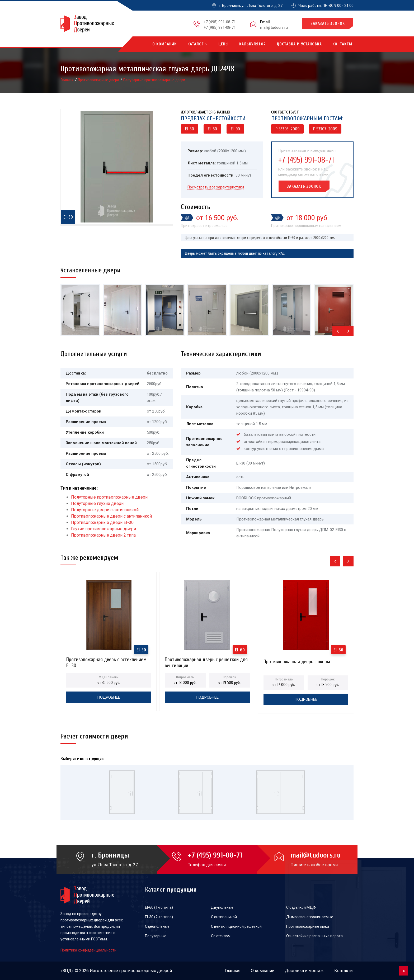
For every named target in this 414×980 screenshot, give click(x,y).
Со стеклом (221, 936)
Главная (68, 80)
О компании (165, 44)
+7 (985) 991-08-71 (220, 27)
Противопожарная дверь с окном (297, 662)
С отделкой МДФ (301, 907)
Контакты (342, 44)
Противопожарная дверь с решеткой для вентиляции (206, 661)
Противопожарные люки (308, 926)
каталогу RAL (274, 253)
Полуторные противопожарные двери (154, 80)
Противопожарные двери (99, 80)
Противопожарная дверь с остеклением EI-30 (106, 661)
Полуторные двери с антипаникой (105, 510)
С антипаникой (224, 917)
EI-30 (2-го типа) (159, 917)
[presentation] (338, 331)
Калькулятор (253, 44)
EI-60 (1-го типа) (159, 907)
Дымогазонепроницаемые (310, 917)
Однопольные (157, 926)
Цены (224, 44)
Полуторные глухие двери (97, 503)
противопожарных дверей (145, 971)
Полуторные (156, 936)
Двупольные (222, 907)
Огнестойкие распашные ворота (314, 936)
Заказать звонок (328, 24)
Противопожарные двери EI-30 (102, 522)
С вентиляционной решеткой (236, 926)
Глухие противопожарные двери (103, 529)
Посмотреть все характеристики (216, 187)
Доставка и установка (299, 44)
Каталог (198, 44)
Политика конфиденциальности (88, 950)
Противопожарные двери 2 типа (103, 535)
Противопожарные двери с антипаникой (111, 516)
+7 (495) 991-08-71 (220, 22)
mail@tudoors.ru (274, 27)
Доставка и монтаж (304, 971)
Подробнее (109, 697)
